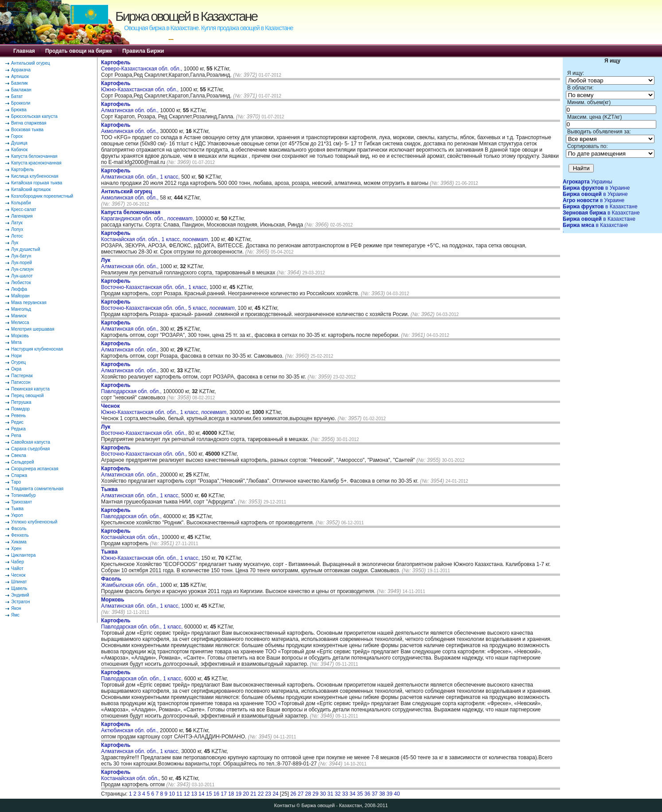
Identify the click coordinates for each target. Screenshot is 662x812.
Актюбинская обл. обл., (130, 727)
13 (194, 794)
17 (224, 794)
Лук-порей (21, 263)
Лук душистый (26, 249)
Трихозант (21, 502)
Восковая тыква (27, 130)
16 (216, 794)
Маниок (19, 316)
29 (315, 794)
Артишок (20, 76)
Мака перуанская (29, 303)
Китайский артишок (31, 189)
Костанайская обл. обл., (131, 534)
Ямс (15, 615)
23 (268, 794)
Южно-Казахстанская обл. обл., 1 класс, (151, 555)
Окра (16, 369)
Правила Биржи (143, 51)
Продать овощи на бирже (79, 51)
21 (253, 794)
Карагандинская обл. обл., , (148, 215)
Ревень (18, 416)
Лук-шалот (22, 276)
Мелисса (20, 322)
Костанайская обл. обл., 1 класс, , (155, 236)
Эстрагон (20, 602)
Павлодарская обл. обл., (132, 388)
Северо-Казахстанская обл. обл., (142, 66)
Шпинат (19, 582)
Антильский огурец (31, 63)
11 (179, 794)
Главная (24, 51)
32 (337, 794)
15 (209, 794)
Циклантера (23, 555)
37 (375, 794)
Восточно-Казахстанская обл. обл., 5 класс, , (169, 305)
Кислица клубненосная (35, 176)
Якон (16, 608)
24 (275, 794)
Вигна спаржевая (29, 123)
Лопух (17, 229)
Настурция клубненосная (37, 349)
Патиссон (21, 382)
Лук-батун (21, 256)
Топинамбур (23, 495)
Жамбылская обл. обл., (130, 582)
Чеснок (18, 575)
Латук (17, 223)
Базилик (19, 83)
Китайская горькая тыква (37, 183)
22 (261, 794)
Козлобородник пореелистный (42, 196)
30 (323, 794)
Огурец (18, 362)
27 (301, 794)
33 (345, 794)
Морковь (20, 336)
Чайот (17, 568)
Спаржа (19, 475)
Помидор (20, 409)
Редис (17, 422)
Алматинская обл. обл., (130, 107)
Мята (16, 342)
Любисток (21, 283)
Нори (16, 356)
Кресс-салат (24, 209)
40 (397, 794)
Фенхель (20, 535)
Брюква (19, 110)
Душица (19, 143)
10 (172, 794)
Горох (17, 136)
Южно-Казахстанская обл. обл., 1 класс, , (164, 409)
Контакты (285, 805)
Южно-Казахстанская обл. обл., (140, 86)
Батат (17, 96)
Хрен (16, 548)
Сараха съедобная (30, 449)
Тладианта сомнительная (37, 489)
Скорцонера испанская (35, 469)
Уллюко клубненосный (34, 522)
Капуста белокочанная (34, 156)
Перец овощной (27, 396)
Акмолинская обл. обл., (130, 128)
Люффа (19, 289)
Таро (16, 482)
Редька (18, 429)
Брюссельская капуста (34, 116)
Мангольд (21, 309)
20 (246, 794)
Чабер (18, 562)
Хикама (19, 542)
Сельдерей (23, 462)
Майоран (20, 296)
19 (239, 794)
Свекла (19, 455)
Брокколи (21, 103)
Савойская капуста (31, 442)
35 (360, 794)
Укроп (17, 515)
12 (187, 794)
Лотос (17, 236)
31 (330, 794)
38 (382, 794)
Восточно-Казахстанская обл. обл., (145, 430)
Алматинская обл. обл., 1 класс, (141, 174)
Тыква (17, 509)
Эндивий (20, 595)
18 (231, 794)
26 (293, 794)
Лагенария (22, 216)
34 (352, 794)
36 (367, 794)
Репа (16, 435)
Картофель (22, 170)
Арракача (21, 70)
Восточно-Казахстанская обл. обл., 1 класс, (155, 284)
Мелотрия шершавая (33, 329)
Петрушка (21, 402)
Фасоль (19, 529)
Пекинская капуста (30, 389)
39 (389, 794)
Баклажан (21, 90)
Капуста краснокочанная (36, 163)
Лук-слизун (22, 269)
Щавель (19, 588)
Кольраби (21, 203)
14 (201, 794)
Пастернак (22, 376)
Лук (15, 243)
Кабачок (19, 150)
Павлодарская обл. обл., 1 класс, (143, 624)
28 (308, 794)
